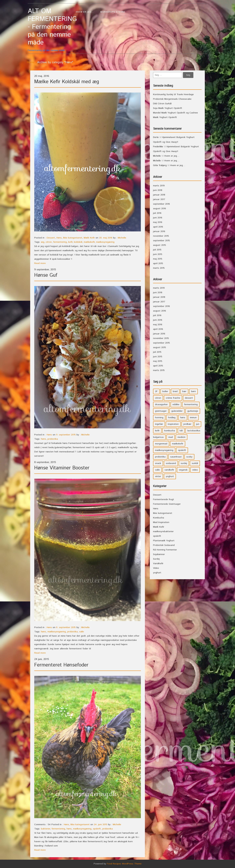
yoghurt (157, 573)
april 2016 (158, 227)
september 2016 (161, 204)
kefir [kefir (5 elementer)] (157, 431)
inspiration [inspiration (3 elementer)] (173, 424)
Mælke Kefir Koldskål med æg (67, 82)
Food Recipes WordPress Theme (124, 864)
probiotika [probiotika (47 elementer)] (160, 457)
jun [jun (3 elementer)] (198, 424)
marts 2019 (159, 186)
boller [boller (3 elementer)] (165, 391)
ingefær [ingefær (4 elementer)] (159, 424)
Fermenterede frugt (164, 499)
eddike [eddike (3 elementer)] (176, 405)
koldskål (78, 242)
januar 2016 (159, 231)
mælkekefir (89, 242)
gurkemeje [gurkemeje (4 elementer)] (193, 411)
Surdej (156, 559)
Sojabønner (159, 554)
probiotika (53, 439)
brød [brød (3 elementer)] (175, 391)
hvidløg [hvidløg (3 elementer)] (172, 418)
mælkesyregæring (105, 242)
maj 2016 (158, 222)
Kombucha (159, 518)
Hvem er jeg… (85, 12)
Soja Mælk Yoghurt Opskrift (168, 108)
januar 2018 (159, 195)
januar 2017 (159, 199)
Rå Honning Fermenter (165, 550)
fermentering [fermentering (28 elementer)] (191, 405)
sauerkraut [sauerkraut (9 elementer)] (176, 457)
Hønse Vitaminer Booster (62, 468)
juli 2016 (157, 213)
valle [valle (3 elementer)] (157, 470)
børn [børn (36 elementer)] (193, 391)
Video (156, 568)
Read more (40, 263)
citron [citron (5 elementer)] (158, 398)
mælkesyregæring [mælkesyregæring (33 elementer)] (164, 450)
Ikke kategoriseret (73, 238)
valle (82, 632)
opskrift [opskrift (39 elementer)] (182, 450)
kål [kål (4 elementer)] (181, 431)
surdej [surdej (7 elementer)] (184, 463)
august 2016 (160, 209)
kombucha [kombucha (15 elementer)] (170, 431)
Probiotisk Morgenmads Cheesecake (172, 99)
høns (43, 439)
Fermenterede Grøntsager (167, 504)
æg (43, 242)
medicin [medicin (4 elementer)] (181, 437)
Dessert (51, 238)
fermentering (60, 242)
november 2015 (161, 236)
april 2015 (158, 263)
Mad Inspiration (161, 522)
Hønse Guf (46, 275)
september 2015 (161, 241)
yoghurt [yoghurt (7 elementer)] (170, 476)
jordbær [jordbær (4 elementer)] (187, 424)
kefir (70, 242)
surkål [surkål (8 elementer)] (195, 463)
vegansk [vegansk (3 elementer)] (183, 470)
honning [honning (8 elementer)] (159, 418)
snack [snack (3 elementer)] (158, 463)
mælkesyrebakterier (163, 531)
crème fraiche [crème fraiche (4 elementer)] (173, 398)
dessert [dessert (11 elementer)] (189, 398)
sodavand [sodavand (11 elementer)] (171, 463)
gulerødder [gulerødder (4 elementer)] (177, 411)
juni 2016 (158, 218)
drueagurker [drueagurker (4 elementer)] (161, 405)
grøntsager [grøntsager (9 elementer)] (161, 411)
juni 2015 (158, 254)
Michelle (122, 238)
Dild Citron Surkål (162, 104)
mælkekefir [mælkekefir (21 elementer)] (178, 444)
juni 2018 (158, 190)
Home (31, 62)
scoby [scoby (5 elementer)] (189, 457)
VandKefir (158, 564)
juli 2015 (157, 250)
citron (49, 242)
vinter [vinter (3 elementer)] (158, 476)
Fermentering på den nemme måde (50, 30)
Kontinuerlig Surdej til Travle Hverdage (173, 94)
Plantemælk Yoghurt (164, 541)
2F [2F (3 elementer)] (156, 391)
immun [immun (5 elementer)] (193, 418)
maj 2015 (158, 259)
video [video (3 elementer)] (195, 470)
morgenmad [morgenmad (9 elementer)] (161, 444)
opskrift (97, 829)
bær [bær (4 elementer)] (184, 391)
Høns (59, 238)
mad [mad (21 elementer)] (171, 437)
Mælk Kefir (89, 238)
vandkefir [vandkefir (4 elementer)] (169, 470)
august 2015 (160, 245)
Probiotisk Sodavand (164, 545)
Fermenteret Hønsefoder (61, 665)
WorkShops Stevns (113, 12)
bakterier (46, 829)
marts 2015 (159, 268)
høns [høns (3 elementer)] (183, 418)
